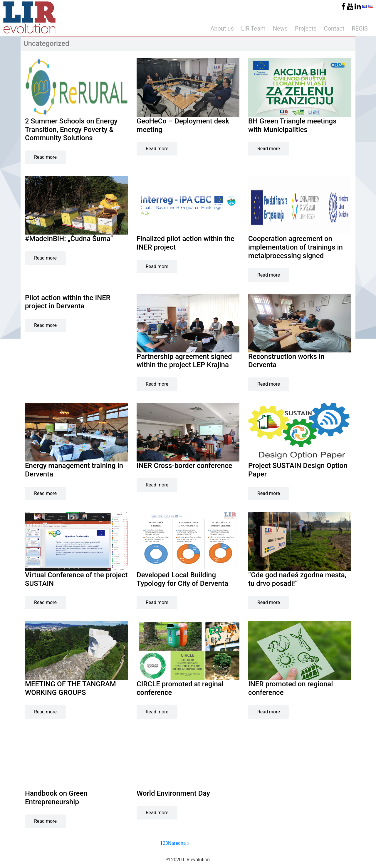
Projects (306, 29)
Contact (334, 29)
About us (222, 29)
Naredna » (179, 843)
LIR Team (253, 29)
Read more (45, 157)
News (280, 29)
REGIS (360, 29)
